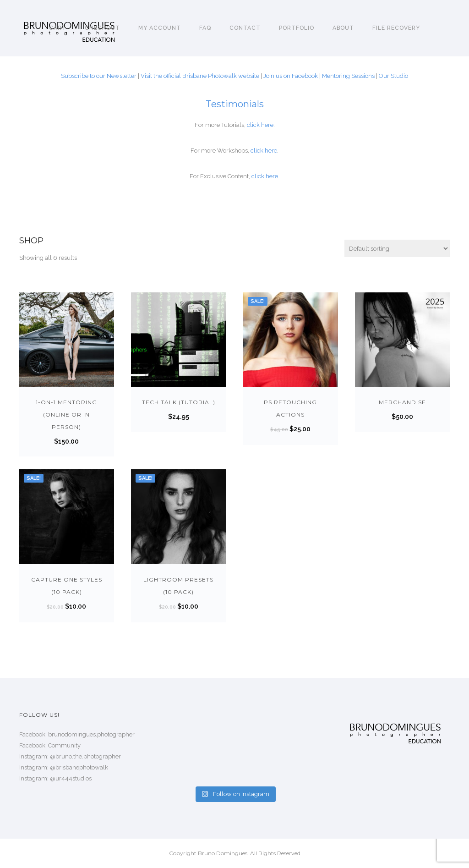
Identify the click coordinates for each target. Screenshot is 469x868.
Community (64, 745)
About (343, 28)
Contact (245, 28)
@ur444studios (71, 778)
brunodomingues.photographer (91, 734)
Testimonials (235, 104)
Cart (58, 28)
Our (385, 76)
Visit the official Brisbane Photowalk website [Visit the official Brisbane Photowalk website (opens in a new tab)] (200, 76)
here (267, 125)
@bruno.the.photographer (85, 756)
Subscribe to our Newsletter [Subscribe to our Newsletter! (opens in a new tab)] (99, 76)
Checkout (102, 28)
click (254, 125)
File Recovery (396, 28)
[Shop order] (397, 248)
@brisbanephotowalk (79, 767)
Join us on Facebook (291, 76)
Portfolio (297, 28)
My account (160, 28)
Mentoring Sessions (348, 76)
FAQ (205, 28)
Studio (399, 76)
